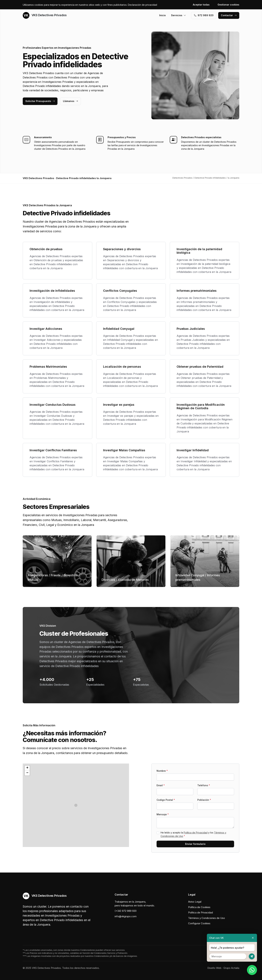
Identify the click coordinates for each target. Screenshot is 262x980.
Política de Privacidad (196, 833)
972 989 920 (204, 15)
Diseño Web (214, 968)
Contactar (229, 15)
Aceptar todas (201, 5)
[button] (76, 805)
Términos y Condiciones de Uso (207, 918)
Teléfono (204, 785)
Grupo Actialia (231, 968)
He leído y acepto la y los (193, 834)
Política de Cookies (199, 907)
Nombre (162, 771)
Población (204, 800)
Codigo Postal (166, 800)
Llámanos (71, 101)
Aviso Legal (195, 902)
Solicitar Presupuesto (40, 101)
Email (161, 785)
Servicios (179, 15)
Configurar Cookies (199, 923)
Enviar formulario (195, 844)
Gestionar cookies (228, 5)
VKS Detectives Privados (45, 15)
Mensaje (163, 814)
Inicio (162, 15)
